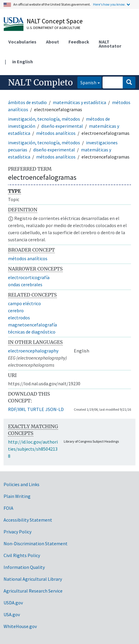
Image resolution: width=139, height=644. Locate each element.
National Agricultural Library (33, 579)
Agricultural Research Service (33, 591)
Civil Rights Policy (22, 555)
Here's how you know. (109, 4)
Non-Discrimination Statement (36, 543)
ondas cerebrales (25, 284)
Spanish (87, 82)
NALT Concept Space (55, 21)
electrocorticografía (29, 277)
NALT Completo (40, 82)
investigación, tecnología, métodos (44, 119)
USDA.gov (13, 603)
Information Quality (24, 567)
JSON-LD (55, 409)
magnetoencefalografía (32, 325)
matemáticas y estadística (79, 102)
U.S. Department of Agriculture (53, 28)
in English (23, 62)
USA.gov (12, 614)
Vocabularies (22, 42)
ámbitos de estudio (27, 102)
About (52, 42)
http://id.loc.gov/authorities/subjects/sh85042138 (33, 449)
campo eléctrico (24, 303)
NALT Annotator (110, 44)
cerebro (16, 310)
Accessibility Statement (28, 520)
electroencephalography (33, 351)
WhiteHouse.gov (20, 626)
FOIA (8, 508)
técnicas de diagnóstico (32, 332)
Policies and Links (21, 484)
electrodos (19, 318)
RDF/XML (17, 409)
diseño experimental (62, 126)
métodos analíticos (56, 133)
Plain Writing (17, 496)
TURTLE (36, 409)
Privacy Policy (17, 532)
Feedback (79, 42)
